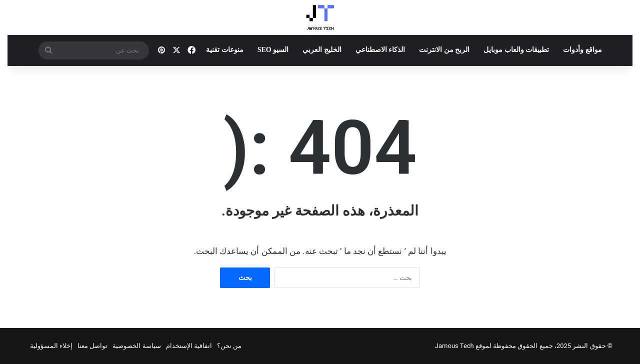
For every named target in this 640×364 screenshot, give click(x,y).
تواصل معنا (92, 346)
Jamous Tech (454, 346)
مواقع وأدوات (582, 50)
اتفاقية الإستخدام (189, 346)
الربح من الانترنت (444, 50)
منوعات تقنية (225, 50)
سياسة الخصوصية (136, 346)
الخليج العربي (322, 50)
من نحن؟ (229, 346)
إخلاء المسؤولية (51, 346)
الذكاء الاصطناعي (380, 50)
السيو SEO (273, 50)
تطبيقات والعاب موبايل (516, 50)
